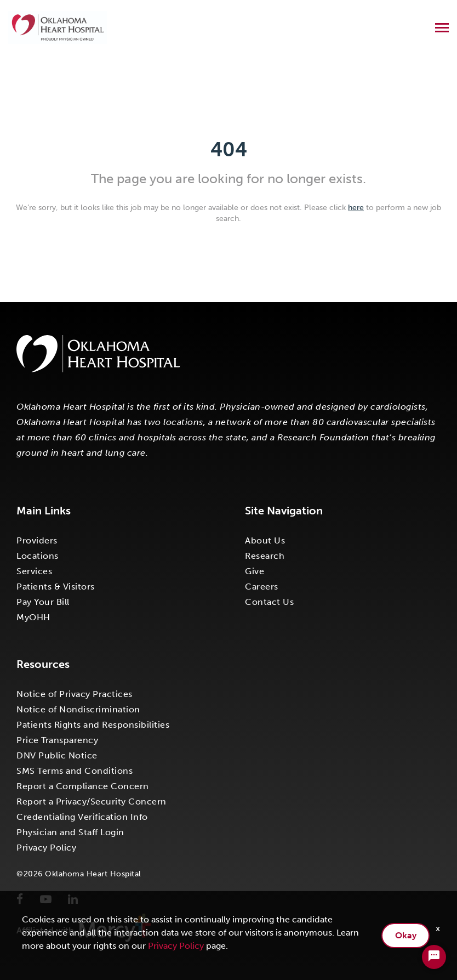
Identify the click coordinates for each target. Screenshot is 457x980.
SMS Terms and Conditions (75, 771)
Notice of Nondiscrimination (78, 709)
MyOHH (33, 617)
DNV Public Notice (57, 755)
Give (255, 571)
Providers (37, 540)
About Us (265, 540)
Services (34, 571)
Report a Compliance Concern (83, 786)
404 (229, 149)
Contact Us (269, 602)
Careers (262, 587)
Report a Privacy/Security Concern (92, 801)
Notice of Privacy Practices (75, 694)
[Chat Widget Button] (434, 957)
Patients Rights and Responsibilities (93, 725)
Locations (38, 556)
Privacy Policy (46, 848)
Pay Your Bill (43, 602)
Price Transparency (57, 740)
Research (265, 556)
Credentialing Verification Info (82, 817)
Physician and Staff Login (70, 832)
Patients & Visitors (56, 587)
